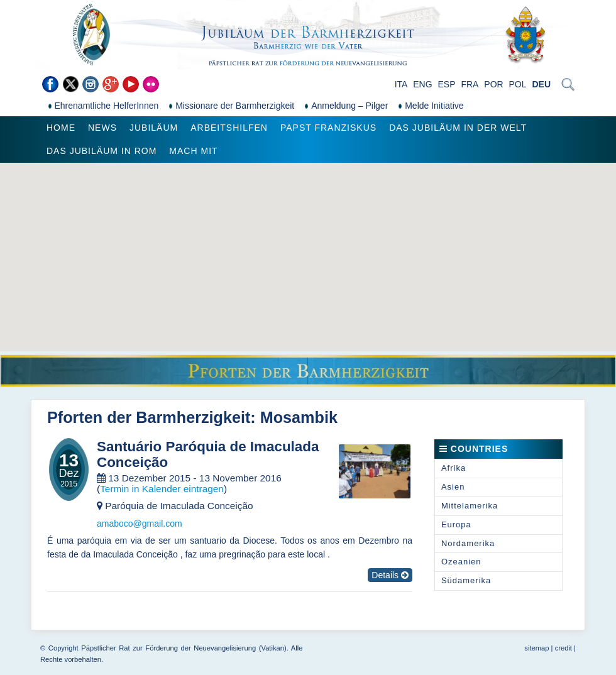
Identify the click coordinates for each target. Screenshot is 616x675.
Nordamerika (468, 543)
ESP (447, 84)
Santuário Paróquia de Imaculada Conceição (208, 455)
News (102, 128)
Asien (453, 487)
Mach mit (193, 151)
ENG (422, 84)
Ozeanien (461, 562)
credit (564, 648)
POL (518, 84)
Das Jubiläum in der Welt (458, 128)
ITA (401, 84)
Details (390, 575)
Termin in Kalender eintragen (162, 489)
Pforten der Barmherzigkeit (149, 417)
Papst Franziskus (328, 128)
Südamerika (466, 580)
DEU (541, 84)
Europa (456, 524)
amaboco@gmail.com (140, 524)
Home (61, 128)
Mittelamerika (470, 506)
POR (493, 84)
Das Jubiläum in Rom (102, 151)
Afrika (454, 468)
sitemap (536, 648)
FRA (470, 84)
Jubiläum (154, 128)
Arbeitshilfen (229, 128)
